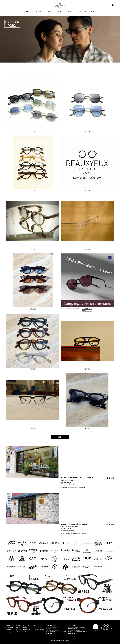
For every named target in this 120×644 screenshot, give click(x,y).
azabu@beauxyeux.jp (70, 530)
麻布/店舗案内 (9, 629)
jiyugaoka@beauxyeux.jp (70, 484)
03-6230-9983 (67, 528)
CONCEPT (38, 12)
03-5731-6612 (67, 482)
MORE (60, 437)
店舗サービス (19, 627)
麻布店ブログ (26, 631)
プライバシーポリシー (37, 627)
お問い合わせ (19, 631)
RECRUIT (94, 12)
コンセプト (8, 631)
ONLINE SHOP (82, 12)
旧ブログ (25, 633)
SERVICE (49, 12)
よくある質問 (19, 629)
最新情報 (25, 627)
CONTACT (70, 12)
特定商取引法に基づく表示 (38, 629)
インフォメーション (87, 310)
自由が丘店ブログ (27, 629)
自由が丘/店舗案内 (10, 627)
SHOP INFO (27, 12)
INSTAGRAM (33, 132)
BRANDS (59, 12)
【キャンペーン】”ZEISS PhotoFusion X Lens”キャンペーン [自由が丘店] (76, 308)
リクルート (35, 631)
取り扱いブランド (10, 633)
